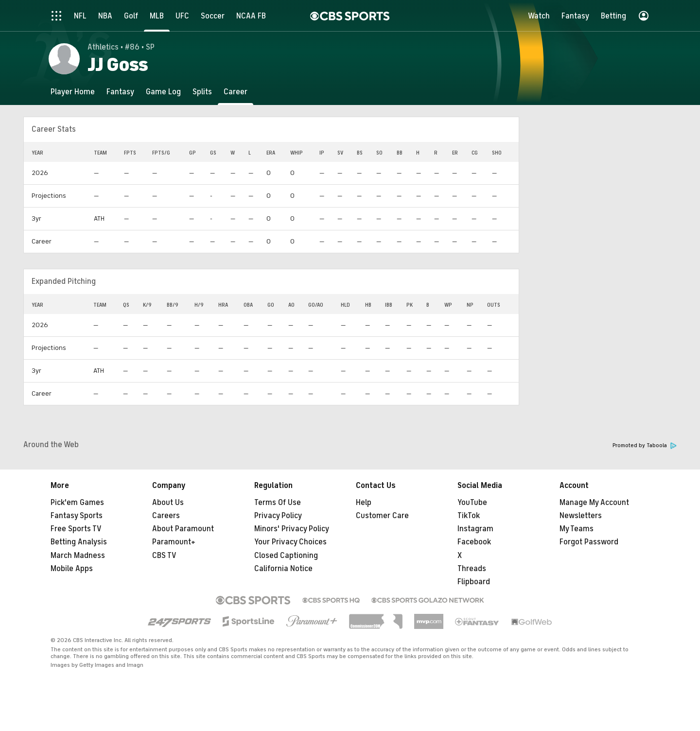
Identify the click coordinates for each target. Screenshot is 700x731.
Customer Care (382, 516)
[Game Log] (163, 92)
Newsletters (581, 516)
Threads (472, 569)
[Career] (236, 92)
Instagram (475, 529)
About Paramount (183, 529)
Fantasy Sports (77, 516)
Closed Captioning (286, 556)
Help (364, 503)
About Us (168, 503)
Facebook (474, 542)
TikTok (469, 516)
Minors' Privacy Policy (292, 529)
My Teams (577, 529)
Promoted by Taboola (645, 445)
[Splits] (202, 92)
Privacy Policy (278, 516)
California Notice (283, 569)
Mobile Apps (72, 569)
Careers (166, 516)
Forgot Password (589, 542)
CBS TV (164, 556)
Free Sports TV (76, 529)
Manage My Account (594, 503)
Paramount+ (174, 542)
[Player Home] (73, 92)
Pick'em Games (77, 503)
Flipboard (474, 582)
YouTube (472, 503)
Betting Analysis (79, 542)
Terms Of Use (278, 503)
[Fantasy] (120, 92)
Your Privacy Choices (290, 542)
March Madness (78, 556)
